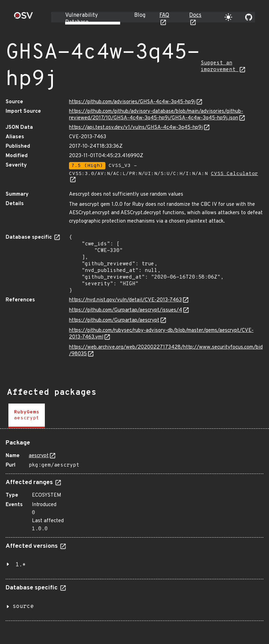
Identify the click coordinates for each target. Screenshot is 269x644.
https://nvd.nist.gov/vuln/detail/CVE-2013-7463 (125, 300)
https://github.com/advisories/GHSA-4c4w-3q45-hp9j (132, 102)
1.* (21, 565)
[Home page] (23, 18)
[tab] (27, 416)
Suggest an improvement (220, 66)
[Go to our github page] (249, 17)
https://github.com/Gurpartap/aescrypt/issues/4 (126, 310)
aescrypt (39, 456)
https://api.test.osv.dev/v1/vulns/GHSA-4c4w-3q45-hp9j (136, 128)
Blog (140, 15)
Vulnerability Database (81, 19)
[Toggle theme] (228, 17)
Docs (195, 15)
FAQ (164, 15)
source (23, 607)
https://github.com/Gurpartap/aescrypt (114, 320)
